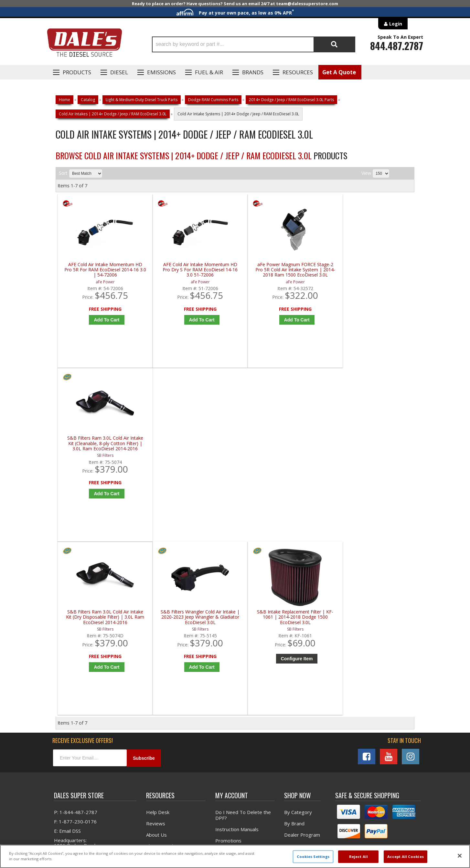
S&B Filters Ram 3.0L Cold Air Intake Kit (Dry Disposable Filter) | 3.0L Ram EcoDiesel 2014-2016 (102, 444)
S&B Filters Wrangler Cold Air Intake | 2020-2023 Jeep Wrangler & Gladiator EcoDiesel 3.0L (192, 444)
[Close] (460, 856)
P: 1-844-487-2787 (76, 640)
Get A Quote (339, 72)
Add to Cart (104, 320)
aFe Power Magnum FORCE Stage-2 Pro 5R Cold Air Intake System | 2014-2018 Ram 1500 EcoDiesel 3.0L (282, 270)
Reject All (358, 857)
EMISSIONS (161, 72)
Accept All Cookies (406, 857)
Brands (253, 72)
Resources (298, 72)
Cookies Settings (313, 857)
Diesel (119, 72)
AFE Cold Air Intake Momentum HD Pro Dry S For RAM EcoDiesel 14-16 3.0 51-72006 (192, 270)
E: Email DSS (67, 659)
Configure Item (283, 486)
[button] (254, 44)
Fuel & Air (209, 72)
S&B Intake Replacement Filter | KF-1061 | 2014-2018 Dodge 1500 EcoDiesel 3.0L (282, 444)
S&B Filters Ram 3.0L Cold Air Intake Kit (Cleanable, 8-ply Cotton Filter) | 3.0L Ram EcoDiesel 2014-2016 (372, 270)
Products (77, 72)
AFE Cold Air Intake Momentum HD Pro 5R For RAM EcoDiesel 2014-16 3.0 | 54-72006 (102, 270)
